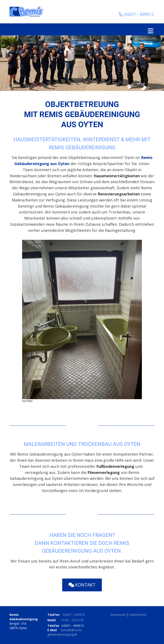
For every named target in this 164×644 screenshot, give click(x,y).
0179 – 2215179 (73, 620)
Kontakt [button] (82, 585)
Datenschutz (138, 615)
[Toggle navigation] (151, 31)
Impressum (118, 615)
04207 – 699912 (74, 615)
